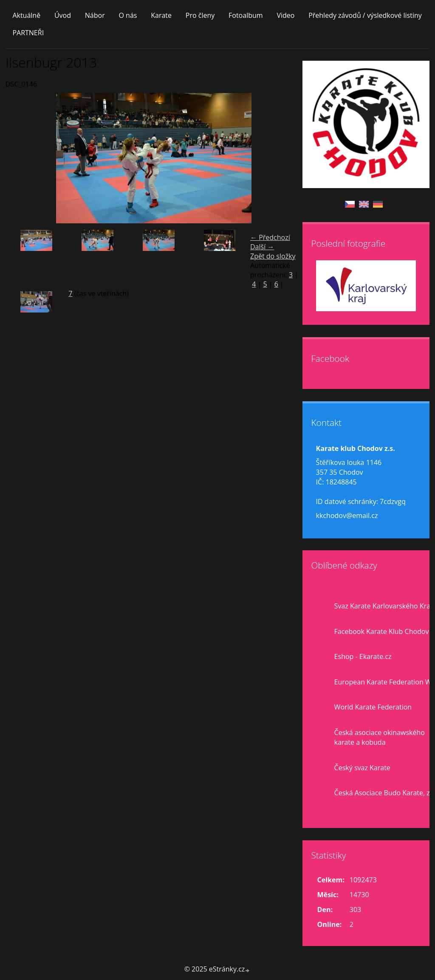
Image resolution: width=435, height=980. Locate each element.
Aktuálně (26, 15)
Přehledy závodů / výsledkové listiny (365, 15)
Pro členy (200, 15)
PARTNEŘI (28, 33)
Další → (262, 247)
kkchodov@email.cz (347, 515)
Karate (161, 15)
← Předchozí (270, 237)
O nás (128, 15)
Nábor (95, 15)
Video (285, 15)
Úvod (63, 15)
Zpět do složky (273, 256)
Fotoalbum (246, 15)
